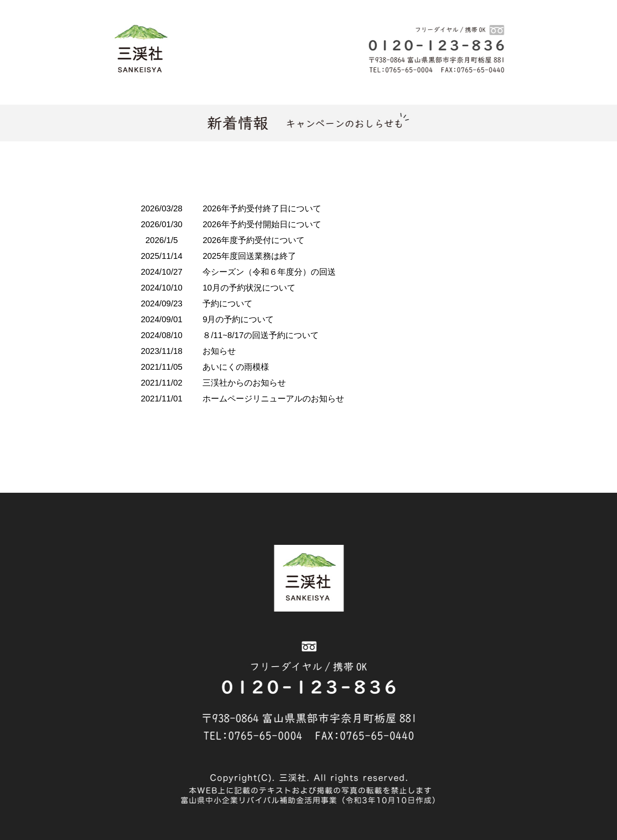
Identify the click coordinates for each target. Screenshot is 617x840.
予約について (227, 303)
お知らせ (219, 351)
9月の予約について (238, 319)
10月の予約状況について (249, 288)
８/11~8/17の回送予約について (260, 335)
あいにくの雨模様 (236, 367)
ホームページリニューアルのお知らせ (273, 399)
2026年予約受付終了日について (262, 208)
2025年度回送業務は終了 (249, 256)
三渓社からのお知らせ (244, 383)
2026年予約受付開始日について (262, 224)
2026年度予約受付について (254, 240)
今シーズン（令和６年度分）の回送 (269, 272)
